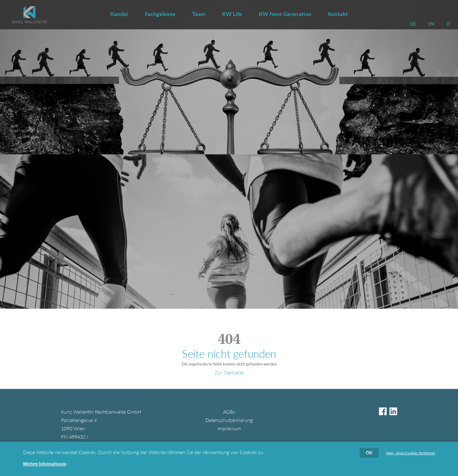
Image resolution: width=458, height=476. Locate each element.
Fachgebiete (160, 14)
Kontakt (338, 14)
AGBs (229, 412)
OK (369, 454)
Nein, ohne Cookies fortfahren (411, 454)
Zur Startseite (229, 372)
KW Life (232, 14)
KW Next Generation (285, 14)
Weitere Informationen (45, 465)
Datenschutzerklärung (229, 420)
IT (448, 24)
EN (431, 24)
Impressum (229, 428)
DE (413, 24)
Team (199, 14)
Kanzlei (119, 14)
